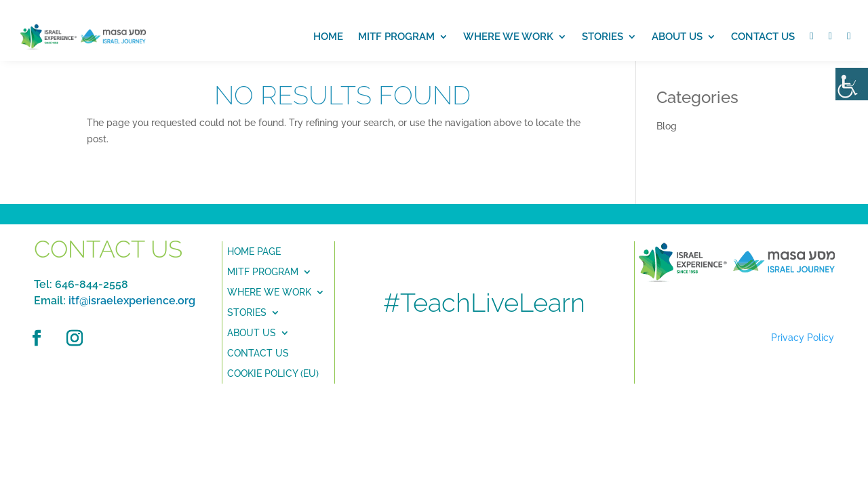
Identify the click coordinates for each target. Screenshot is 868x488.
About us (677, 37)
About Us (252, 332)
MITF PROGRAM (396, 37)
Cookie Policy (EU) (273, 373)
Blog (667, 126)
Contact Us (763, 37)
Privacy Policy (803, 338)
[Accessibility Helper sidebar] (852, 84)
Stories (603, 37)
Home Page (254, 251)
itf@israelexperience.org (132, 301)
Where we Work (269, 292)
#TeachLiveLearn (484, 303)
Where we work (508, 37)
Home (328, 37)
